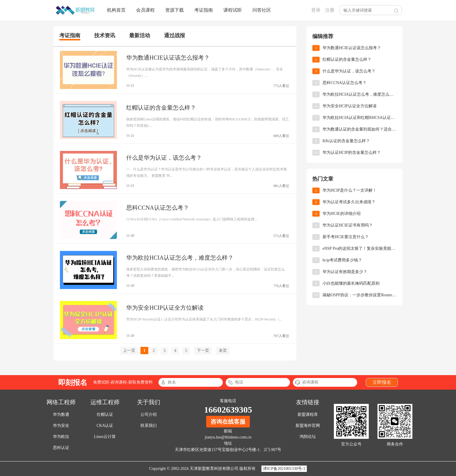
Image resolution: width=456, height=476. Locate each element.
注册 (330, 10)
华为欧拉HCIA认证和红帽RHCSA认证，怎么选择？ (360, 118)
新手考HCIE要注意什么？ (346, 237)
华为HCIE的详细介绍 (342, 214)
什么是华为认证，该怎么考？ (164, 158)
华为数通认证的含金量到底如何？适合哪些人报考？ (360, 129)
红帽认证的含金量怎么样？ (161, 108)
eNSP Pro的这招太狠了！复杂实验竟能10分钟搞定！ (360, 248)
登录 (316, 10)
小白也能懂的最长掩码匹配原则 (351, 283)
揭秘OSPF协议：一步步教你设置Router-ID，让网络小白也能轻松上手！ (360, 295)
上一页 (129, 351)
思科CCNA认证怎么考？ (158, 208)
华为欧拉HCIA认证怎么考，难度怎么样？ (180, 258)
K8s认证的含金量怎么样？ (346, 141)
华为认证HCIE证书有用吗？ (348, 225)
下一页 (203, 351)
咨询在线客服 (228, 422)
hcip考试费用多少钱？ (342, 260)
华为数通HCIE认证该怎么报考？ (168, 58)
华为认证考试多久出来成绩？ (349, 202)
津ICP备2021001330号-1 (284, 469)
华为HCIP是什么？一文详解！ (350, 190)
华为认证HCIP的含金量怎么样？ (352, 153)
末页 (223, 351)
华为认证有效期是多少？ (345, 272)
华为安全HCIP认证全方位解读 (165, 308)
